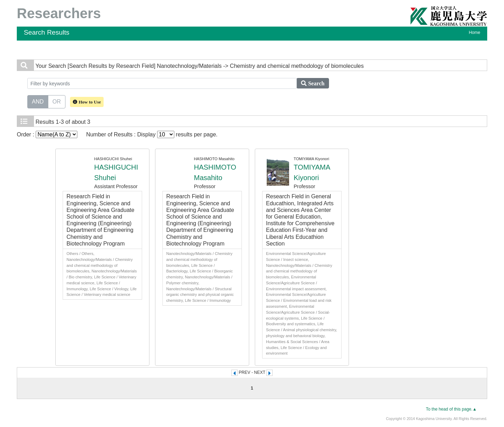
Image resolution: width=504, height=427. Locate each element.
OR (57, 101)
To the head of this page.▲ (451, 409)
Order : (47, 134)
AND (38, 101)
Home (475, 33)
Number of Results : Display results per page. (152, 134)
